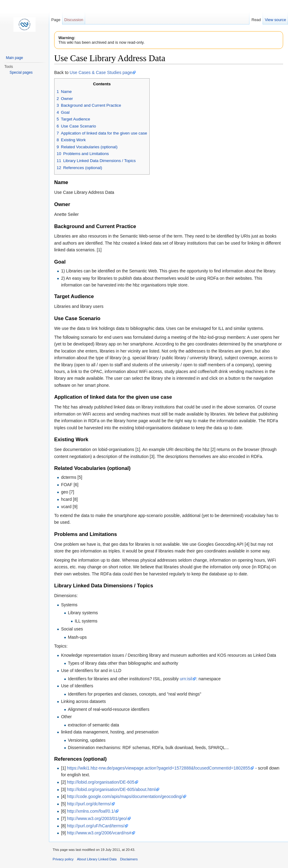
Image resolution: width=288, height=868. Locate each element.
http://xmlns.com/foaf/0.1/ (91, 811)
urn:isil (186, 679)
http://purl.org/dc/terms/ (89, 804)
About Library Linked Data (97, 859)
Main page (14, 58)
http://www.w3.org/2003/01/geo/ (97, 818)
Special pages (21, 72)
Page (56, 20)
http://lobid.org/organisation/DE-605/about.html (111, 789)
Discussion (74, 20)
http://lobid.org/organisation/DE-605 (101, 782)
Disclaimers (129, 859)
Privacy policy (63, 859)
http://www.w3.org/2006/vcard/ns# (99, 833)
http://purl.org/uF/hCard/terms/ (96, 826)
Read (256, 20)
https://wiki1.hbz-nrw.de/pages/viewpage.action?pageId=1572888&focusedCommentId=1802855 (159, 768)
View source (275, 20)
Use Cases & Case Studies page (101, 72)
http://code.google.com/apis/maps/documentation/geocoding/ (125, 796)
